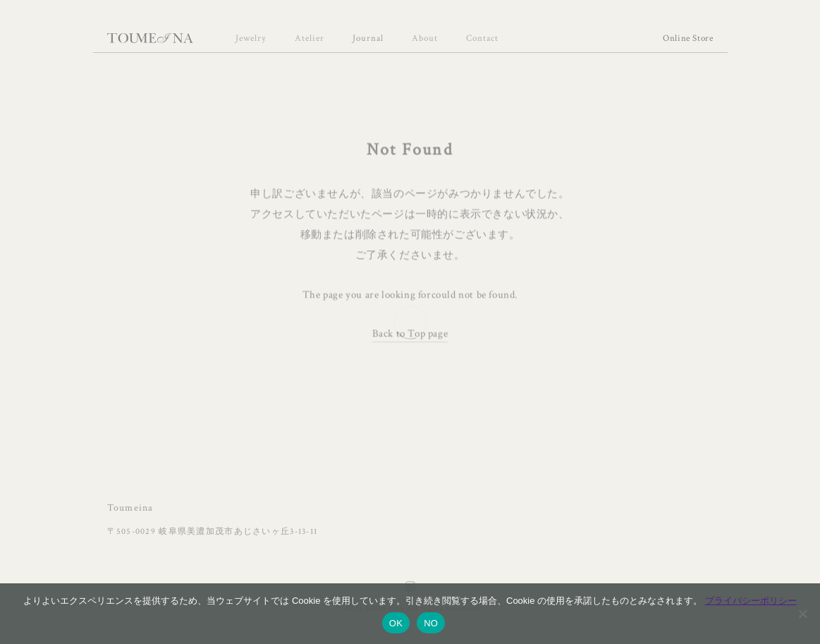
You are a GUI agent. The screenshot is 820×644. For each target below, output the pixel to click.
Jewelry (251, 38)
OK (396, 623)
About (425, 38)
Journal (368, 38)
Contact (482, 38)
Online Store (688, 38)
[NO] (802, 614)
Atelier (310, 38)
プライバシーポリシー (751, 601)
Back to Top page (410, 334)
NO (431, 623)
